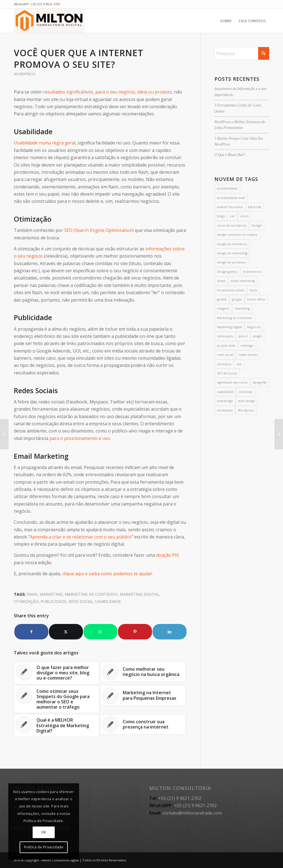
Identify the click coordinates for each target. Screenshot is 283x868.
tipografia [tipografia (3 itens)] (260, 382)
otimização (26, 601)
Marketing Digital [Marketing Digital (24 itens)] (229, 327)
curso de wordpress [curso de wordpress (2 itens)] (232, 225)
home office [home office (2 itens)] (256, 299)
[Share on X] (66, 632)
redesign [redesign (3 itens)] (247, 345)
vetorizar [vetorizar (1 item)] (246, 392)
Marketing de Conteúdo (91, 594)
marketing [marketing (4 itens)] (242, 308)
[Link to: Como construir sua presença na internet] (143, 724)
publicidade (53, 601)
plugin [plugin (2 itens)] (257, 336)
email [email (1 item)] (221, 281)
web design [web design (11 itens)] (247, 401)
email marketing (45, 594)
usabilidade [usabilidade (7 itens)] (225, 392)
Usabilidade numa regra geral (45, 143)
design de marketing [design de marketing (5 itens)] (232, 253)
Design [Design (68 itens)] (257, 225)
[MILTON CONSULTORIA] (49, 21)
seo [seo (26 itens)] (239, 364)
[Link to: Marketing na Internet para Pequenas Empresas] (143, 696)
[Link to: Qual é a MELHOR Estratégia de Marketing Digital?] (57, 726)
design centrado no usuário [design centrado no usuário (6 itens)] (237, 235)
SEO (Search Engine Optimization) (99, 230)
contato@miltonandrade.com (192, 813)
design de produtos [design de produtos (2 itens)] (231, 262)
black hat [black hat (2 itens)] (255, 207)
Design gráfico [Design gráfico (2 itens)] (227, 272)
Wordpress (25, 74)
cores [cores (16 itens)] (244, 216)
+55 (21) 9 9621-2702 (45, 4)
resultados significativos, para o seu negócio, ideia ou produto (108, 92)
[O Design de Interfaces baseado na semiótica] (4, 434)
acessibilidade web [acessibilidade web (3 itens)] (231, 198)
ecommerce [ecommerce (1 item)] (252, 272)
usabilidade (108, 601)
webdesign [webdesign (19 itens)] (225, 401)
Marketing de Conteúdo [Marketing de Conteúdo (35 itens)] (234, 318)
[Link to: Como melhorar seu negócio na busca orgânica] (143, 672)
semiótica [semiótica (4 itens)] (224, 364)
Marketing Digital (139, 594)
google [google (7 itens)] (237, 299)
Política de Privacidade (44, 847)
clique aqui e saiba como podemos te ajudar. (108, 574)
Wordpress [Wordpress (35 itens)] (246, 410)
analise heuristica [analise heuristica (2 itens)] (230, 207)
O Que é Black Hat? (230, 155)
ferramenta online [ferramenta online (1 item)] (231, 290)
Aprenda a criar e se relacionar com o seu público (81, 537)
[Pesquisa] (242, 53)
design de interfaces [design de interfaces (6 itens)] (232, 244)
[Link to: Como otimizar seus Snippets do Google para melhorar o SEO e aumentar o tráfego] (57, 699)
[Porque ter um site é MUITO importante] (279, 434)
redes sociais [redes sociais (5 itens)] (248, 355)
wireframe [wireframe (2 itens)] (225, 410)
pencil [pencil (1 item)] (243, 336)
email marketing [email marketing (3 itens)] (243, 281)
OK (44, 832)
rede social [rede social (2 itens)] (225, 355)
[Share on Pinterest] (135, 632)
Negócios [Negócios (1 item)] (254, 327)
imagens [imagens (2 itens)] (223, 308)
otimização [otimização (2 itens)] (225, 336)
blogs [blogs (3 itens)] (221, 216)
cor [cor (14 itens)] (232, 216)
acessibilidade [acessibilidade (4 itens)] (227, 188)
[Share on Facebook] (31, 632)
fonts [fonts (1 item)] (253, 290)
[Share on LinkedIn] (170, 632)
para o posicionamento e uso (80, 438)
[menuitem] (226, 21)
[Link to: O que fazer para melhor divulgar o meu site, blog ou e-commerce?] (57, 673)
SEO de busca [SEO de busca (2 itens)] (227, 373)
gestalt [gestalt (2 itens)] (222, 299)
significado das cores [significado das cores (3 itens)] (232, 382)
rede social (81, 601)
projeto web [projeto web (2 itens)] (226, 345)
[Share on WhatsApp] (100, 632)
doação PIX (167, 555)
